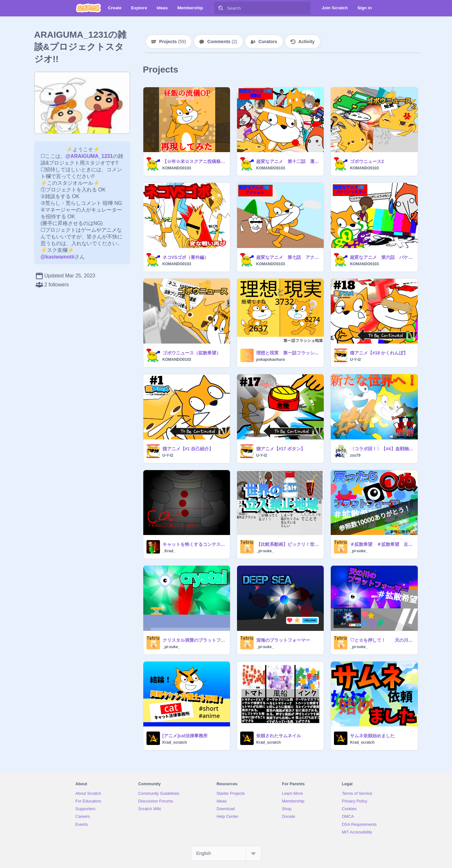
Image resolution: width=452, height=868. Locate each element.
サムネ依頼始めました (372, 736)
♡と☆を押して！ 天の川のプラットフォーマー (382, 640)
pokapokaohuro (271, 360)
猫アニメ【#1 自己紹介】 (188, 449)
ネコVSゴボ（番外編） (186, 257)
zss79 (355, 455)
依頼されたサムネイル (279, 736)
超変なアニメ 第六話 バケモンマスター (382, 257)
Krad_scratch (175, 742)
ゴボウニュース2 (367, 161)
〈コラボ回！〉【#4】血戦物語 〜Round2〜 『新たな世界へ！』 (382, 449)
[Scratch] (88, 8)
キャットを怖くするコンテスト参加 (194, 544)
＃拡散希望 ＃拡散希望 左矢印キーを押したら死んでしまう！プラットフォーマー (382, 544)
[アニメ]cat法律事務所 (185, 736)
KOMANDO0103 (177, 168)
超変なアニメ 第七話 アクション (288, 257)
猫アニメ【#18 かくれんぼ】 (379, 353)
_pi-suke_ (265, 551)
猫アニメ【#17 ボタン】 (281, 449)
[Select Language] (226, 853)
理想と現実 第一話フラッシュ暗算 (288, 353)
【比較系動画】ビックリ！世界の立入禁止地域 (288, 544)
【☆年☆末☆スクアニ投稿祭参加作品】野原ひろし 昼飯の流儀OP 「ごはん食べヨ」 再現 (194, 161)
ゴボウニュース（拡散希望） (192, 353)
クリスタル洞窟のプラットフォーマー (194, 640)
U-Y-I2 (355, 360)
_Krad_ (169, 551)
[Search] (221, 8)
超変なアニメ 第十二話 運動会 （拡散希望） (288, 161)
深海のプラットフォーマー (283, 640)
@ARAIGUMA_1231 (89, 156)
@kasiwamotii (58, 257)
